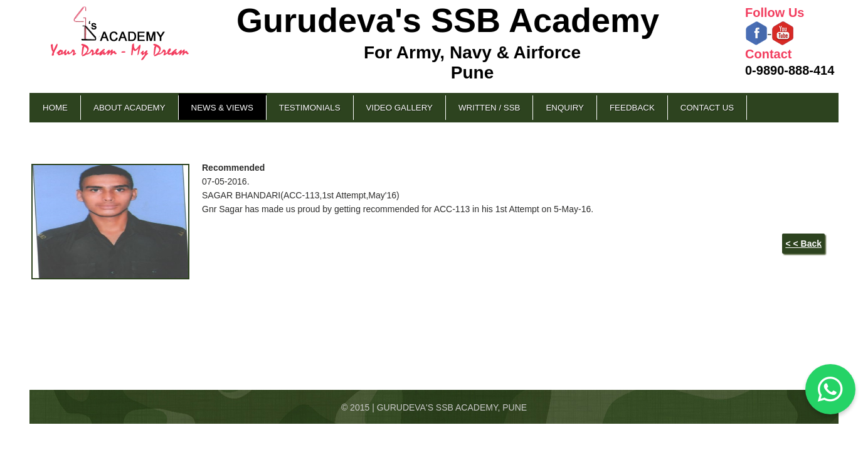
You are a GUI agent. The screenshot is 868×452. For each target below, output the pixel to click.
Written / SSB (489, 108)
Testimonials (310, 108)
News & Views (222, 108)
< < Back (803, 244)
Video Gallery (400, 108)
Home (55, 108)
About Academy (130, 108)
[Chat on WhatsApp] (830, 389)
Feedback (632, 108)
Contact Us (707, 108)
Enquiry (564, 108)
